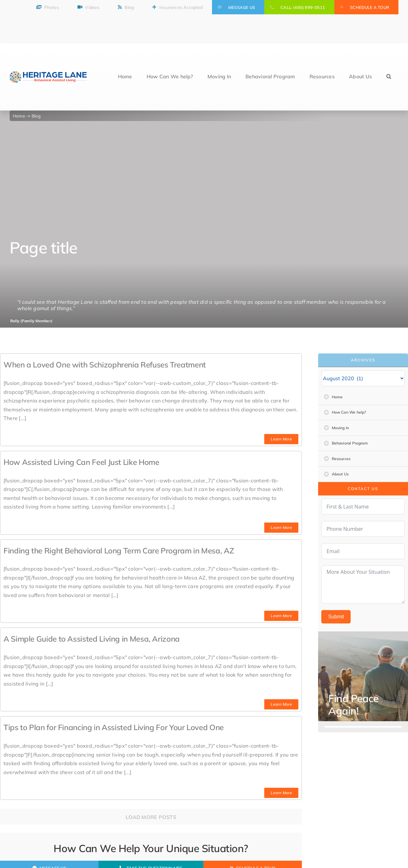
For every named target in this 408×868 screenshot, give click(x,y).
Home (20, 116)
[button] (389, 77)
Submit (336, 617)
